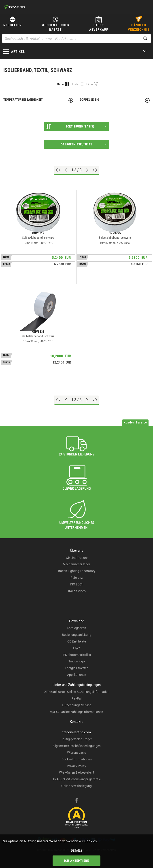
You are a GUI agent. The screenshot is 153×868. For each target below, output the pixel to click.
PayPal (76, 698)
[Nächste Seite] (87, 170)
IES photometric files (77, 655)
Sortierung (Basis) (76, 126)
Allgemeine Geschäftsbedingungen (77, 746)
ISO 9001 (77, 584)
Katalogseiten (76, 628)
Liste (75, 84)
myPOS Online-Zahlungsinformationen (76, 712)
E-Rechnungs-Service (76, 705)
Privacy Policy (76, 766)
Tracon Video (77, 591)
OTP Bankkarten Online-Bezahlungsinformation (76, 692)
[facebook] (76, 801)
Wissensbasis (76, 753)
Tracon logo (77, 661)
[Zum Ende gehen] (95, 170)
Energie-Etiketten (77, 668)
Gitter (61, 84)
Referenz (77, 578)
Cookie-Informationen (77, 759)
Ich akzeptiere (77, 861)
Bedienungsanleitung (77, 635)
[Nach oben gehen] (58, 170)
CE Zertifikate (77, 641)
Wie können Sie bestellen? (77, 772)
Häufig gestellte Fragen (76, 739)
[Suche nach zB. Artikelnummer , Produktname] (76, 38)
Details (77, 851)
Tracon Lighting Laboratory (76, 571)
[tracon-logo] (15, 7)
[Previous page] (66, 170)
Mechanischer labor (76, 564)
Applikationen (77, 675)
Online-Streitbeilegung (76, 786)
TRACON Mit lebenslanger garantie (77, 779)
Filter (90, 84)
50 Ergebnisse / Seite (84, 144)
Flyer (76, 648)
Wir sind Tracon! (77, 558)
